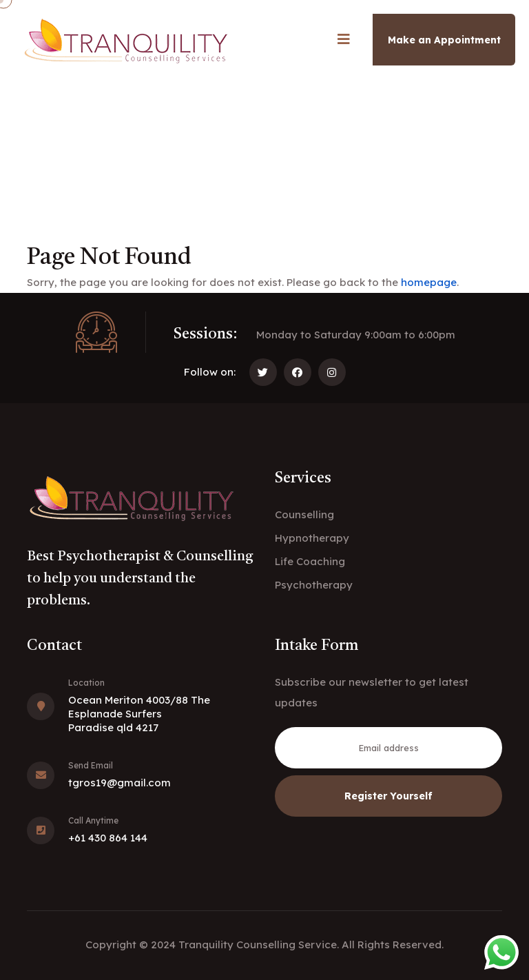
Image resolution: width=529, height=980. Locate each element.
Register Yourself (388, 796)
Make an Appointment (444, 40)
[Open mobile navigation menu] (344, 39)
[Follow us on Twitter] (263, 372)
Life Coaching (310, 561)
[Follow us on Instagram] (332, 372)
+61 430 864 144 (108, 838)
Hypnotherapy (312, 538)
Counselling (304, 514)
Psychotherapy (314, 585)
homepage (429, 282)
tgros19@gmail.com (120, 783)
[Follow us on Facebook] (298, 372)
